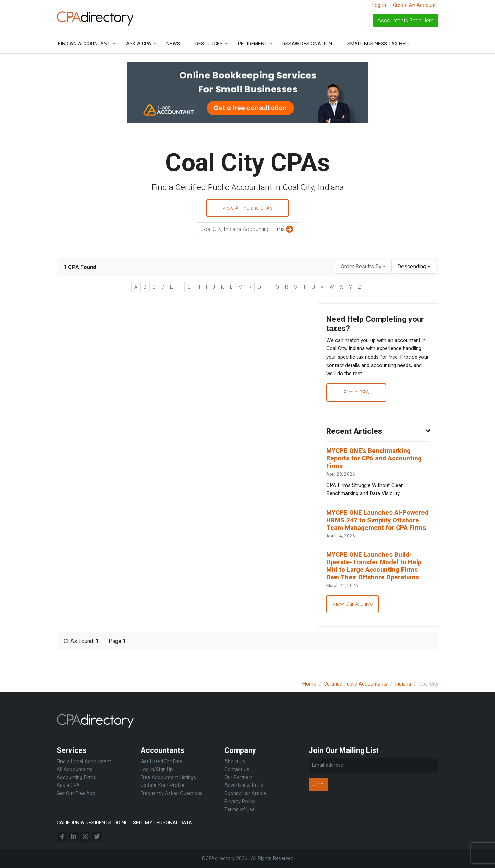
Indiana (403, 684)
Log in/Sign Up (157, 770)
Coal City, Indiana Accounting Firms (248, 230)
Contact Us (237, 770)
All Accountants (75, 770)
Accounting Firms (76, 777)
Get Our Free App (76, 794)
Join (318, 784)
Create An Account (414, 5)
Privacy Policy (240, 802)
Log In (379, 5)
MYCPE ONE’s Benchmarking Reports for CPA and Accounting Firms (377, 464)
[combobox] (363, 268)
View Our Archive (353, 623)
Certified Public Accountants (356, 684)
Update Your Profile (162, 785)
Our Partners (239, 777)
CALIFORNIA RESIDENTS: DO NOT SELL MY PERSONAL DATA (124, 823)
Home (309, 684)
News (173, 44)
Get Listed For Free (162, 762)
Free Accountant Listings (168, 777)
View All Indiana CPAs (247, 208)
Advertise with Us (244, 785)
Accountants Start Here (406, 20)
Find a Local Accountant (84, 762)
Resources (209, 44)
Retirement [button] (253, 44)
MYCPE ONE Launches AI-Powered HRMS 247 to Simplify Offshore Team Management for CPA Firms (377, 532)
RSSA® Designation (307, 44)
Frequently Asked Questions (172, 794)
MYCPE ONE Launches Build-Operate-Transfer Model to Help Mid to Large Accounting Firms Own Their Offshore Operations (376, 584)
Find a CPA (357, 397)
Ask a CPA (139, 44)
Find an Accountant (84, 44)
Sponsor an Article (245, 794)
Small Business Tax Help (379, 44)
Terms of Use (240, 809)
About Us (235, 762)
